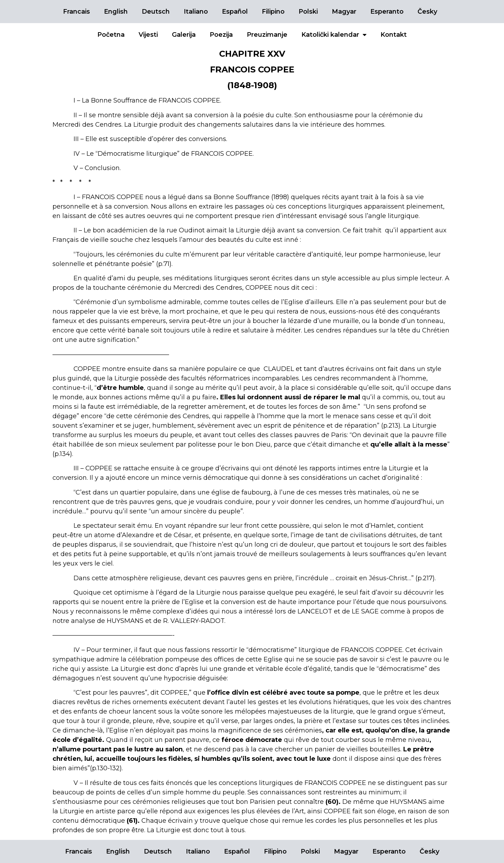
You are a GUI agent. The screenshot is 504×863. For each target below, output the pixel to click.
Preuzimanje (267, 35)
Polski (308, 12)
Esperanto (387, 12)
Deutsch (156, 12)
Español (235, 12)
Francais (76, 12)
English (116, 12)
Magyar (344, 12)
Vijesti (148, 35)
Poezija (221, 35)
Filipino (273, 12)
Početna (111, 35)
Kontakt (394, 35)
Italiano (196, 12)
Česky (427, 12)
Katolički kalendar (334, 35)
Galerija (184, 35)
